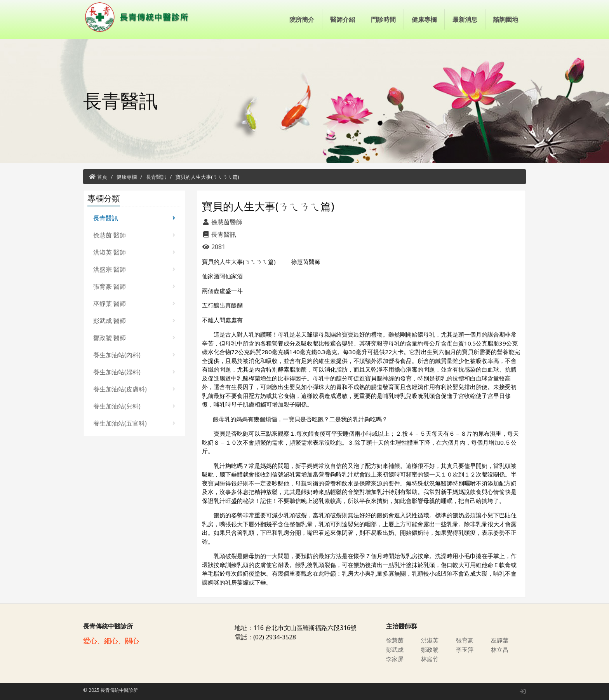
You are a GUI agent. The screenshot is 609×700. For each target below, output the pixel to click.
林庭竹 (430, 659)
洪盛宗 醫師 (134, 269)
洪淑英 (430, 640)
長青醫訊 (156, 177)
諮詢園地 (506, 19)
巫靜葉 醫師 (134, 304)
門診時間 (383, 19)
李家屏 (395, 659)
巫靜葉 (500, 640)
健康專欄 (424, 19)
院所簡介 (302, 19)
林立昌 (500, 649)
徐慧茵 (395, 640)
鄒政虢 (430, 649)
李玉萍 (465, 649)
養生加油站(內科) (134, 355)
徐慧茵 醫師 (134, 235)
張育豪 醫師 (134, 286)
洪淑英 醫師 (134, 252)
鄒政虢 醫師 (134, 338)
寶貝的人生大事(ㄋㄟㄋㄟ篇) (207, 177)
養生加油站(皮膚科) (134, 389)
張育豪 (465, 640)
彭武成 (395, 649)
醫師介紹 (343, 19)
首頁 (102, 177)
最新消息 (465, 19)
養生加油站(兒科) (134, 406)
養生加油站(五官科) (134, 423)
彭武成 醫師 (134, 321)
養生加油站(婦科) (134, 372)
